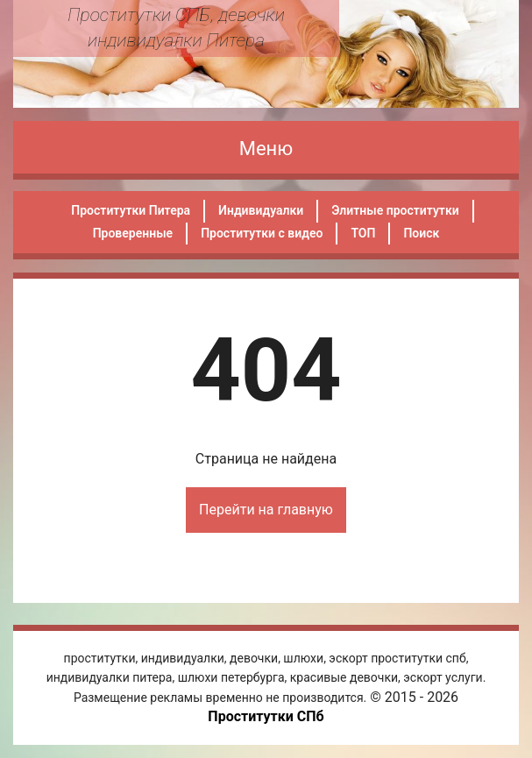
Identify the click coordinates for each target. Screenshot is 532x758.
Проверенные (133, 233)
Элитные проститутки (395, 210)
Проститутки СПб (266, 716)
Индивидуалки (261, 210)
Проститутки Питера (131, 210)
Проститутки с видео (262, 233)
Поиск (421, 233)
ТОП (363, 233)
